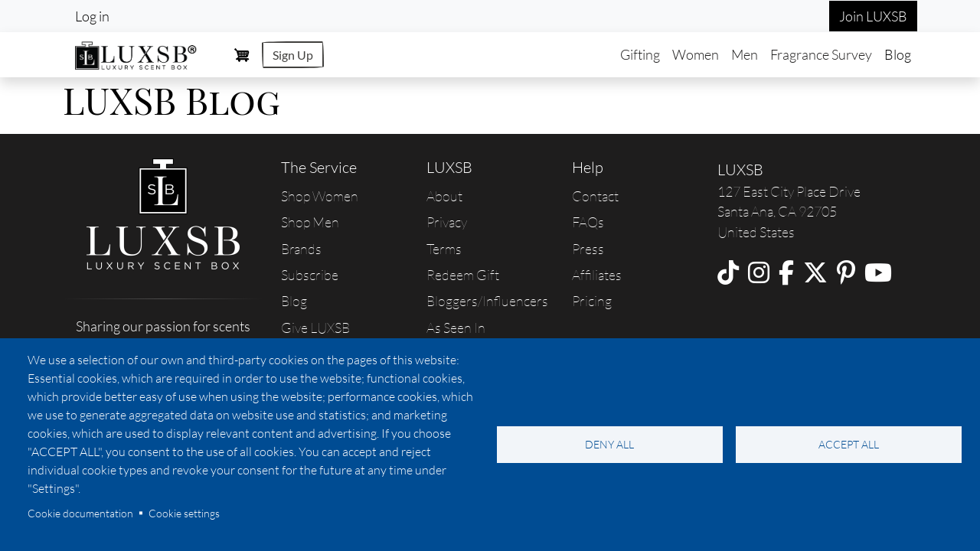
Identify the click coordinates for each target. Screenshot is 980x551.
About (444, 196)
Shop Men (310, 222)
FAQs (588, 222)
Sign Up (293, 55)
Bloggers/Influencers (487, 301)
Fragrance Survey (821, 54)
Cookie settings (184, 513)
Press (588, 249)
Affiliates (597, 275)
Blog (898, 54)
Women (696, 54)
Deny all (609, 444)
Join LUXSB (873, 16)
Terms (444, 249)
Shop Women (320, 196)
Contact (595, 196)
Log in (92, 16)
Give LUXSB (315, 328)
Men (745, 54)
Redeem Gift (463, 275)
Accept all (849, 444)
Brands (301, 249)
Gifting (640, 54)
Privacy (447, 222)
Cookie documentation (80, 513)
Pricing (592, 301)
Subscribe (310, 275)
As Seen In (456, 328)
